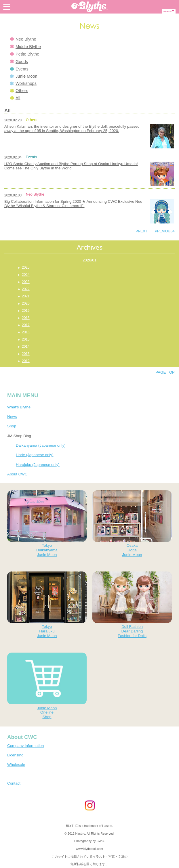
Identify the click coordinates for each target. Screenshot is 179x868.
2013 (26, 354)
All (15, 98)
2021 (26, 296)
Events (19, 69)
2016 (26, 332)
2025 (26, 267)
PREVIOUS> (165, 231)
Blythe (89, 7)
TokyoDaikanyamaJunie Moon (47, 524)
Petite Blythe (25, 54)
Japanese (168, 11)
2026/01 (89, 260)
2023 (26, 282)
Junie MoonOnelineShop (47, 686)
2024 (26, 275)
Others (19, 91)
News (12, 417)
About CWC (17, 474)
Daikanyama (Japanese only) (41, 445)
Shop (12, 426)
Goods (19, 62)
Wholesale (16, 765)
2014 (26, 347)
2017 (26, 325)
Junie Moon (24, 76)
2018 (26, 318)
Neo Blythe (23, 39)
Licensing (15, 755)
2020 (26, 303)
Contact (14, 783)
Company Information (25, 746)
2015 (26, 339)
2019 (26, 311)
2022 (26, 289)
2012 (26, 361)
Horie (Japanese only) (35, 455)
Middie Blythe (25, 47)
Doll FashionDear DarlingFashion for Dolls (132, 605)
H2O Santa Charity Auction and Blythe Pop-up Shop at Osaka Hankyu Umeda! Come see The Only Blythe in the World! (71, 166)
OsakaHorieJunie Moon (132, 524)
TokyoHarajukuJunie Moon (47, 605)
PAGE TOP (165, 372)
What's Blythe (19, 407)
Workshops (23, 83)
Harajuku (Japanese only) (38, 465)
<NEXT (142, 231)
